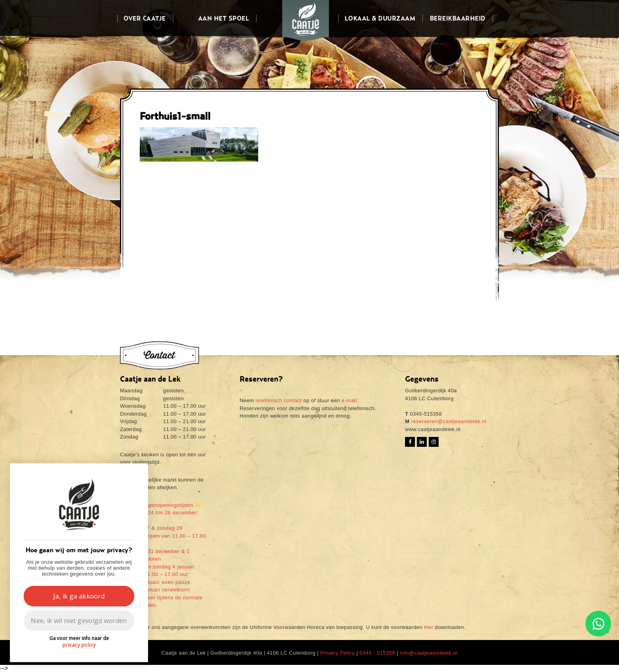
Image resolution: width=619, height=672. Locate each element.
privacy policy (79, 645)
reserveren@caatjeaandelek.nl (448, 421)
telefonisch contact (279, 400)
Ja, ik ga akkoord (79, 596)
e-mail (349, 400)
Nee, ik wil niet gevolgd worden (79, 621)
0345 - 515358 (377, 653)
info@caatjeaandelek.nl (429, 653)
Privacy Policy (338, 653)
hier (429, 627)
